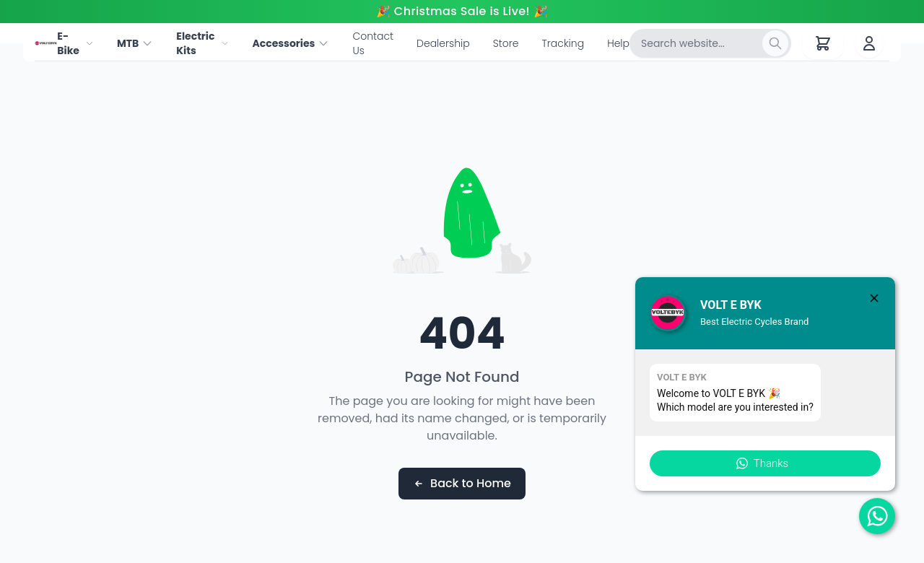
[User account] (869, 43)
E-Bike (75, 43)
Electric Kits (202, 43)
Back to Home (462, 483)
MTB (135, 43)
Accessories (291, 43)
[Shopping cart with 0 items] (823, 43)
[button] (765, 463)
